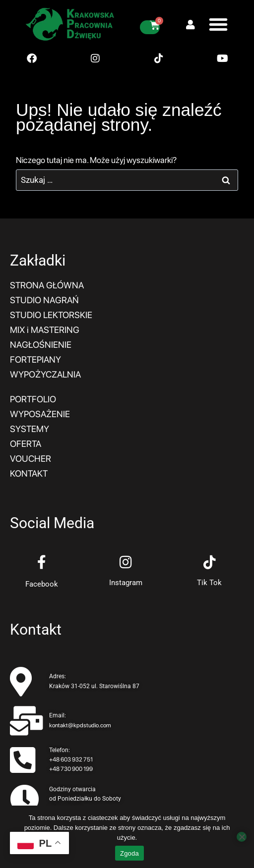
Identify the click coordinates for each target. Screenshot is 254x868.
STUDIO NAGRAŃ (44, 300)
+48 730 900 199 (71, 769)
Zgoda (129, 853)
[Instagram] (126, 562)
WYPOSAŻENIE (40, 414)
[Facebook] (42, 562)
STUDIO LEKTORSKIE (51, 315)
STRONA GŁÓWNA (47, 285)
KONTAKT (29, 473)
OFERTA (26, 444)
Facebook (42, 584)
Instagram (126, 583)
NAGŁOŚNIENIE (41, 345)
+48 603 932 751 (71, 759)
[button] (218, 24)
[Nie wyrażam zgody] (242, 837)
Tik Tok (209, 583)
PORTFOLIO (33, 399)
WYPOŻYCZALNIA (45, 374)
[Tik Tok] (209, 562)
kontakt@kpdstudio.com (80, 725)
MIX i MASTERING (45, 330)
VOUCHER (31, 459)
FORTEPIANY (35, 359)
